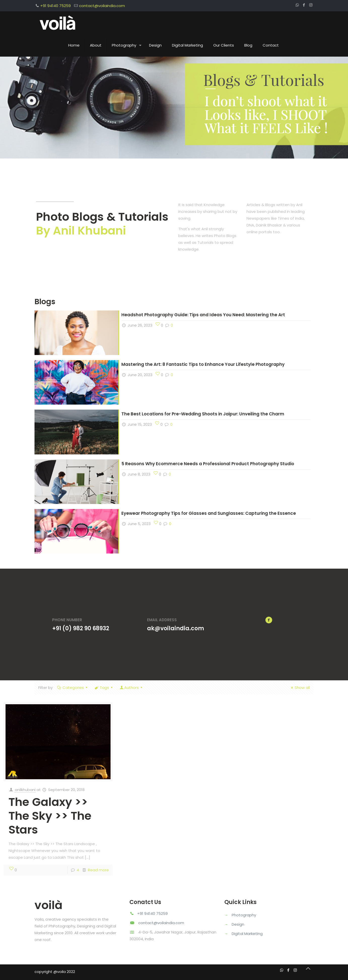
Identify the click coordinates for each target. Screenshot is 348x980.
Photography (244, 915)
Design (238, 924)
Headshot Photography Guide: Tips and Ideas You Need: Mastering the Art (203, 315)
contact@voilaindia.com (102, 6)
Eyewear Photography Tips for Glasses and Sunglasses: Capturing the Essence (209, 513)
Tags (104, 688)
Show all (300, 688)
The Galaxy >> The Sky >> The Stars (50, 816)
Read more (98, 870)
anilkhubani (25, 790)
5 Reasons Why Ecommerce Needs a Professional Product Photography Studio (208, 464)
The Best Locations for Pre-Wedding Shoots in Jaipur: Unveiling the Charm (203, 414)
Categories (73, 688)
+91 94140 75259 (56, 6)
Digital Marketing (247, 934)
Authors (131, 688)
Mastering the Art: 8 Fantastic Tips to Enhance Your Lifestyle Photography (203, 364)
